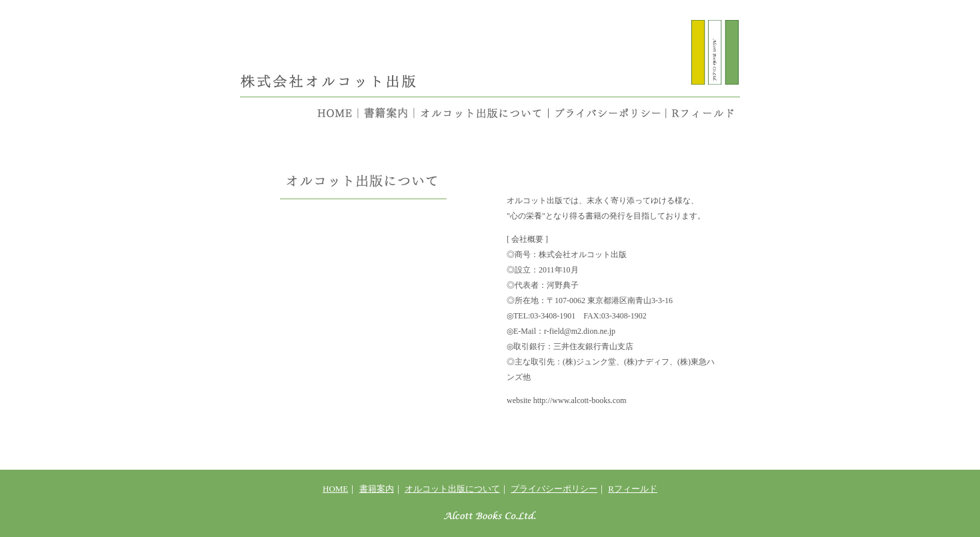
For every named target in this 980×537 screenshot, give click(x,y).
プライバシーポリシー (554, 489)
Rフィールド (633, 489)
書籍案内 (377, 489)
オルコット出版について (452, 489)
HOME (335, 489)
